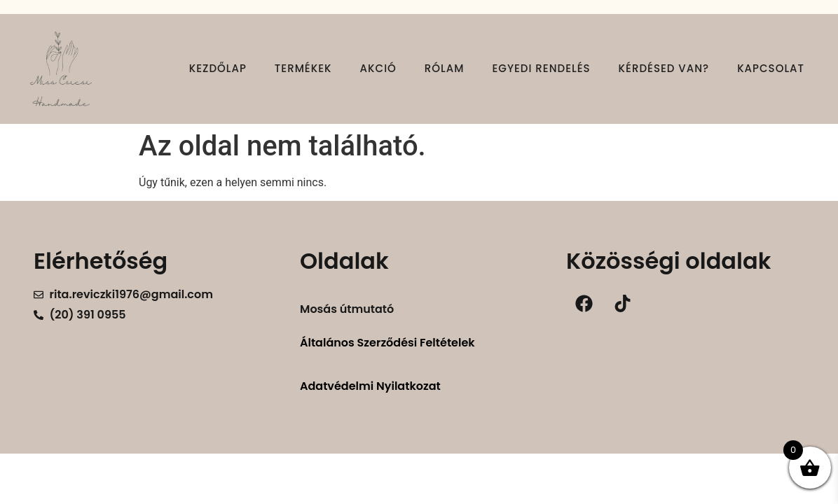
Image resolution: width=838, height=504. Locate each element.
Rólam (445, 68)
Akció (378, 68)
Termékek (303, 68)
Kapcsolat (771, 68)
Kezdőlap (218, 68)
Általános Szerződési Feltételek (387, 343)
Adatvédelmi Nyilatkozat (370, 386)
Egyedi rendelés (541, 68)
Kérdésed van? (664, 68)
